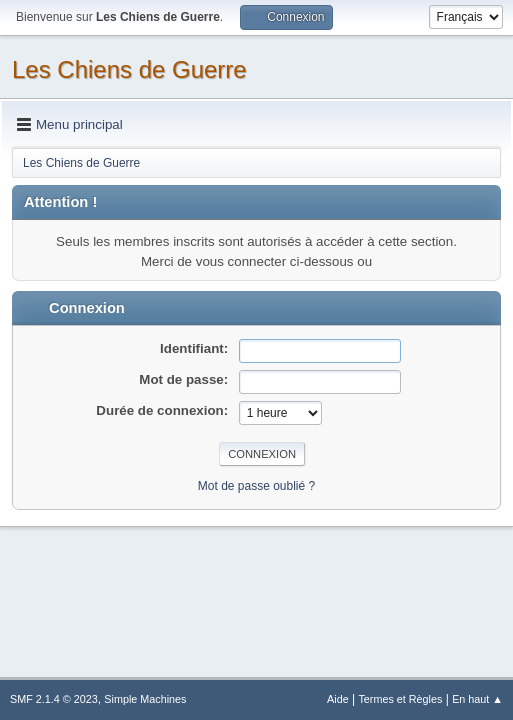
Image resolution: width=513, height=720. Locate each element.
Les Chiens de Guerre (129, 69)
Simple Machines (145, 699)
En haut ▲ (477, 699)
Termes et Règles (400, 699)
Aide (338, 699)
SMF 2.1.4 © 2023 (54, 699)
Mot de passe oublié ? (256, 486)
